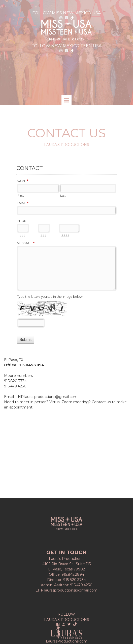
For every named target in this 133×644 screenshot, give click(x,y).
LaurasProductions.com (67, 641)
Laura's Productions (67, 559)
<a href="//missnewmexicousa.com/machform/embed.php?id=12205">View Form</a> (66, 255)
